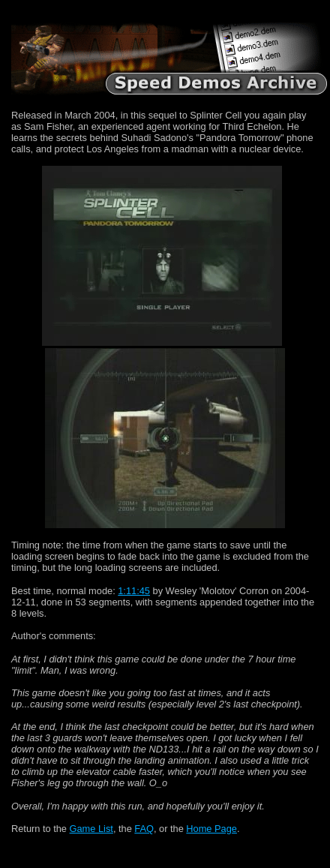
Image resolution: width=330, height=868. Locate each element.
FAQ (144, 829)
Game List (91, 829)
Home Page (211, 829)
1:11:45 (134, 591)
